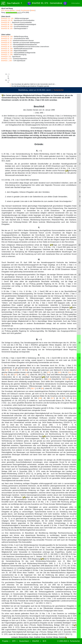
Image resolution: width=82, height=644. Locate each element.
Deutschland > (25, 641)
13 (79, 291)
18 (79, 391)
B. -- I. (39, 339)
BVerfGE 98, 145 (7, 24)
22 (79, 484)
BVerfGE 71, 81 (6, 41)
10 (79, 245)
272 (7, 370)
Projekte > (6, 641)
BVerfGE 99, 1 (6, 22)
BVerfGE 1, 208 (6, 61)
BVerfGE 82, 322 (7, 38)
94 (5, 375)
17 (79, 365)
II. (39, 355)
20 (79, 413)
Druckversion (25, 10)
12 (79, 275)
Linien (18, 10)
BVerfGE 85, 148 (7, 36)
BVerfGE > (37, 641)
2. (10, 86)
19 (79, 408)
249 (49, 379)
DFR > (15, 641)
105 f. (70, 372)
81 (17, 370)
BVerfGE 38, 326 (7, 53)
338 (67, 379)
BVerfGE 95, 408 (7, 26)
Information (76, 3)
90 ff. (45, 641)
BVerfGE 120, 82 (7, 20)
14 (79, 329)
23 (79, 507)
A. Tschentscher (58, 90)
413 (60, 372)
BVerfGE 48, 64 (6, 47)
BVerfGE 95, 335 (7, 28)
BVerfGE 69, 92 (6, 43)
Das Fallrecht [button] (11, 3)
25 (79, 545)
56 (26, 370)
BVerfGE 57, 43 (6, 45)
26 (79, 582)
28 (79, 614)
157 (27, 375)
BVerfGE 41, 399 (7, 49)
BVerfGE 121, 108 (7, 18)
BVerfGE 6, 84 (6, 57)
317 (53, 398)
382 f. (33, 388)
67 (75, 398)
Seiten (13, 10)
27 (79, 606)
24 (79, 533)
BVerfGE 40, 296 (7, 51)
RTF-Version (5, 10)
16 (79, 358)
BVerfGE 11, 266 (7, 55)
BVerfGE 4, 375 (6, 59)
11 (79, 262)
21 (79, 460)
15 (79, 343)
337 (16, 375)
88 (64, 398)
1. (10, 84)
